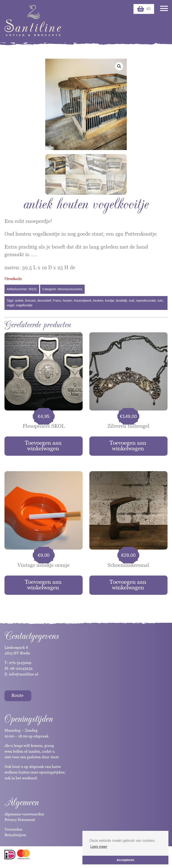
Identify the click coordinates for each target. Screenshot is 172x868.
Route (17, 695)
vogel (10, 305)
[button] (119, 66)
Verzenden (13, 829)
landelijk (121, 300)
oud (132, 300)
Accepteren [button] (125, 860)
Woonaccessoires (70, 289)
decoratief (44, 300)
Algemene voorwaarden (24, 814)
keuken (98, 300)
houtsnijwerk (83, 300)
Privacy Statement (20, 819)
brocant (31, 300)
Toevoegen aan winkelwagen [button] (43, 445)
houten (68, 300)
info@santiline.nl (24, 674)
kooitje (110, 300)
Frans (57, 300)
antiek (19, 300)
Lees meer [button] (99, 847)
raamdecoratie (146, 300)
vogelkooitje (24, 305)
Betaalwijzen (15, 834)
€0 (144, 9)
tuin (160, 300)
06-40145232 (21, 668)
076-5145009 (20, 662)
